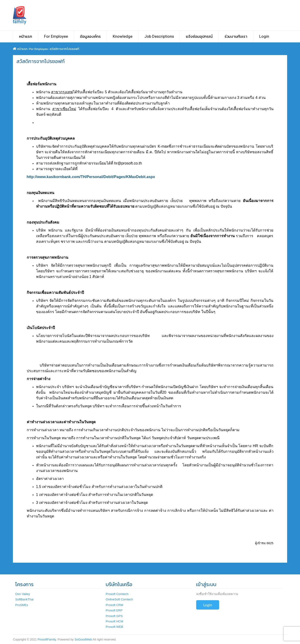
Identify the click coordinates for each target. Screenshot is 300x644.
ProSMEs (22, 605)
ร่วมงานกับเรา (236, 36)
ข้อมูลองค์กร (90, 36)
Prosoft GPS (114, 616)
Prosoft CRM (114, 605)
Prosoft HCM (114, 621)
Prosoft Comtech (117, 594)
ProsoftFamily (47, 639)
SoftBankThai (24, 599)
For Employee (56, 36)
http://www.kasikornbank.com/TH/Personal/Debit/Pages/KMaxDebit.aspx (91, 177)
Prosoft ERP (114, 610)
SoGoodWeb (83, 639)
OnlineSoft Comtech (119, 599)
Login (264, 36)
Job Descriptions (159, 36)
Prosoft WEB (114, 627)
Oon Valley (23, 594)
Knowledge (123, 36)
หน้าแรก (26, 36)
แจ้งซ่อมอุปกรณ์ (199, 36)
